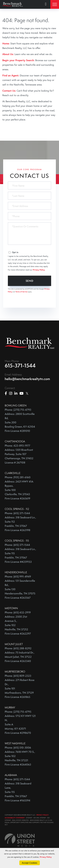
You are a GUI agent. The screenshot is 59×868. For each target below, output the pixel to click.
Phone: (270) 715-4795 (18, 712)
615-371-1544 (20, 365)
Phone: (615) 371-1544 (17, 513)
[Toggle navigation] (55, 4)
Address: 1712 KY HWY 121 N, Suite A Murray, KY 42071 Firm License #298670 (20, 724)
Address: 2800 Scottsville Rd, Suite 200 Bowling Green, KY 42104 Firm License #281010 (20, 422)
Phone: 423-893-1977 (17, 446)
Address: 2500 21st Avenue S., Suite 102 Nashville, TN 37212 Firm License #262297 (18, 625)
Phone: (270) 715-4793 (18, 410)
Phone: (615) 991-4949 (18, 577)
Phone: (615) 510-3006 (18, 748)
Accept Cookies (29, 863)
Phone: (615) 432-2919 (18, 613)
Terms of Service (22, 292)
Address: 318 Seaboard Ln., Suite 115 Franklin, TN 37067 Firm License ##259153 (20, 556)
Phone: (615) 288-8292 (18, 648)
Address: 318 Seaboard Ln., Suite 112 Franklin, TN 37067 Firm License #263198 (20, 524)
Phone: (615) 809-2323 (18, 676)
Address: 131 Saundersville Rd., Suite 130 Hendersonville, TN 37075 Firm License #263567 (20, 589)
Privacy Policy (39, 270)
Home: (6, 44)
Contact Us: (9, 91)
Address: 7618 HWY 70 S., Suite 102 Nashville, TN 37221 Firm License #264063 (20, 758)
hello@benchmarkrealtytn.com (27, 379)
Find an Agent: (11, 75)
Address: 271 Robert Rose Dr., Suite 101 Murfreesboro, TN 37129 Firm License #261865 (20, 689)
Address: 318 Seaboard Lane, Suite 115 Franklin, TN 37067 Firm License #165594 (18, 792)
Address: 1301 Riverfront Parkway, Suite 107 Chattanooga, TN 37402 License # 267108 (19, 456)
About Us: (8, 54)
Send (29, 281)
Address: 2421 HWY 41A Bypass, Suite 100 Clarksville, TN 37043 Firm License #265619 (19, 490)
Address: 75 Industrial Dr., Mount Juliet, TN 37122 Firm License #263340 (20, 657)
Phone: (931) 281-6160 (18, 477)
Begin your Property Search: (18, 60)
